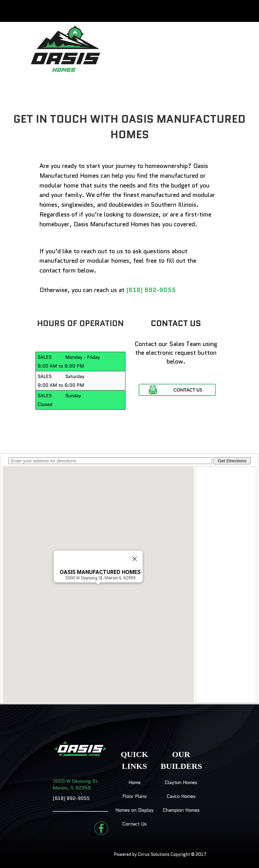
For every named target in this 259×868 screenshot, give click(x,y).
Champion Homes (181, 810)
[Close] (135, 559)
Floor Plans (135, 796)
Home (135, 782)
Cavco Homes (181, 796)
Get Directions (232, 461)
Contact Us (134, 824)
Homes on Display (134, 810)
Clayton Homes (181, 782)
